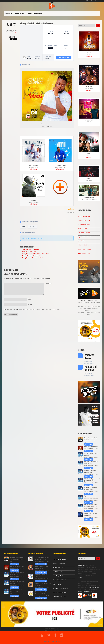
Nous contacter (35, 14)
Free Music (20, 14)
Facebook (86, 592)
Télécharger (34, 169)
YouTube (80, 592)
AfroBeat (33, 227)
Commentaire (49, 284)
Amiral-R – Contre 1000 (29, 252)
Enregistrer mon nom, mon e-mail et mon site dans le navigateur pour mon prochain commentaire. (33, 309)
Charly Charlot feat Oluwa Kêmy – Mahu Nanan (36, 254)
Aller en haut (70, 213)
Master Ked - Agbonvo (92, 368)
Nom (30, 299)
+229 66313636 (94, 588)
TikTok (92, 592)
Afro (23, 227)
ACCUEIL (9, 14)
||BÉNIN (71, 209)
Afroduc (80, 577)
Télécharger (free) (64, 57)
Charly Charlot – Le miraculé (30, 250)
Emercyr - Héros (90, 357)
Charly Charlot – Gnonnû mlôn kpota (33, 258)
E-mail (31, 304)
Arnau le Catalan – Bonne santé (31, 256)
